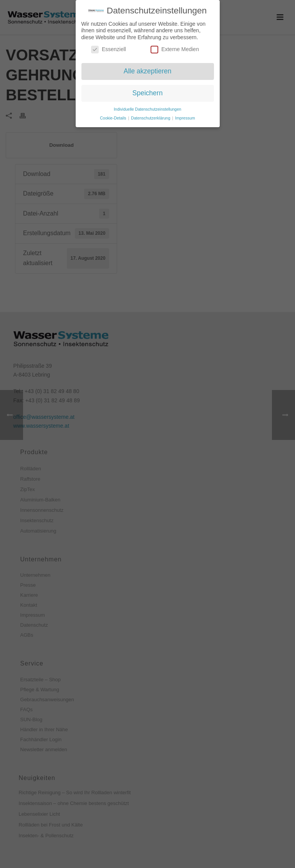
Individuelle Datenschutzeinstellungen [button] (147, 106)
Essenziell (109, 47)
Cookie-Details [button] (114, 115)
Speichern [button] (148, 90)
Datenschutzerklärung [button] (151, 115)
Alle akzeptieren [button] (148, 68)
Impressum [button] (185, 115)
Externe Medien (175, 47)
